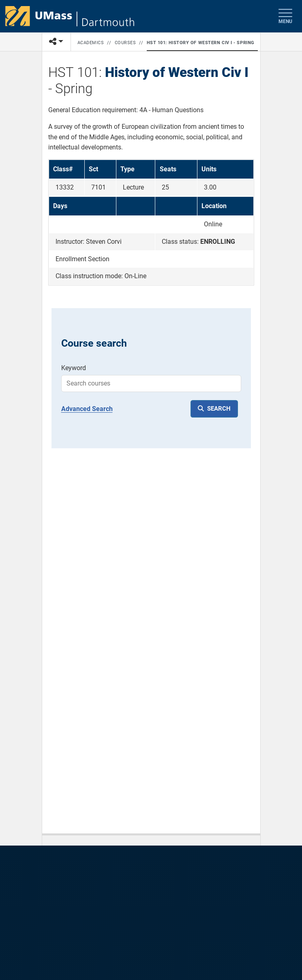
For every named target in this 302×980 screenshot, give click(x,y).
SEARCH (219, 409)
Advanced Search (87, 409)
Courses (125, 43)
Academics (91, 43)
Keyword (74, 368)
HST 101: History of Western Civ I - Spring (201, 43)
